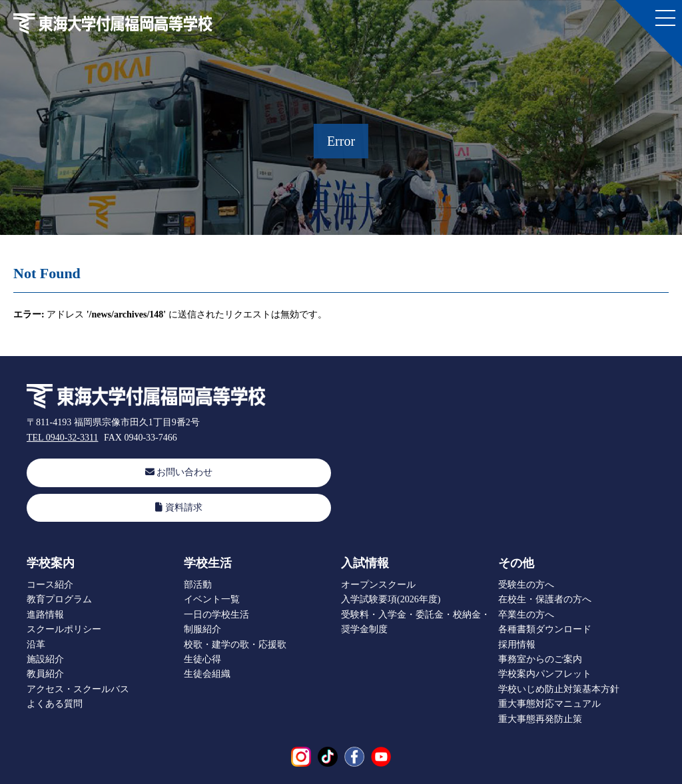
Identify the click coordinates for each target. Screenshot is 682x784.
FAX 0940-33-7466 (141, 438)
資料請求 (179, 507)
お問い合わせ (179, 472)
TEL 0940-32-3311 (62, 438)
